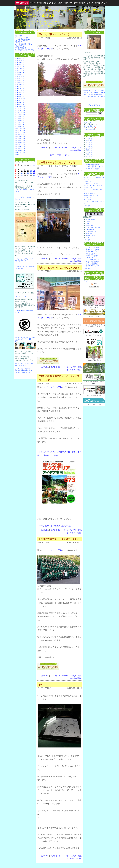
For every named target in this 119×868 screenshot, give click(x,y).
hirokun (88, 222)
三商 (88, 237)
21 (31, 173)
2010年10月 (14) (20, 113)
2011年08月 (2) (20, 95)
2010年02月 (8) (20, 125)
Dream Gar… (90, 258)
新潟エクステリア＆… (93, 266)
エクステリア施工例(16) (22, 40)
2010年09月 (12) (20, 115)
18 (22, 173)
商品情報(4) (18, 42)
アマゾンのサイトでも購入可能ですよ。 (55, 526)
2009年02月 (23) (20, 149)
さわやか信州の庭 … (93, 264)
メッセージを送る (94, 105)
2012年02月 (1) (20, 83)
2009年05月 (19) (20, 143)
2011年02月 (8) (20, 105)
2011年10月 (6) (20, 91)
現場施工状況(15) (20, 48)
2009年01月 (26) (20, 151)
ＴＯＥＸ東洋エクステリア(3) (24, 50)
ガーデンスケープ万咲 (53, 387)
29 (34, 175)
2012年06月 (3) (20, 77)
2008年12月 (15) (20, 153)
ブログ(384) (19, 36)
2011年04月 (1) (20, 101)
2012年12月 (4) (20, 67)
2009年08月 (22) (20, 137)
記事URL (45, 148)
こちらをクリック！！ (22, 296)
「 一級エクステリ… (93, 260)
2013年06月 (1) (20, 59)
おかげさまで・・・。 (91, 199)
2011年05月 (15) (20, 99)
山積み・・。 (88, 181)
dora (88, 223)
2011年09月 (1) (20, 93)
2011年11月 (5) (20, 89)
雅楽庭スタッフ (91, 236)
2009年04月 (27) (20, 145)
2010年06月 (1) (20, 119)
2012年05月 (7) (20, 79)
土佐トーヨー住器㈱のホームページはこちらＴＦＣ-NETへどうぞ (25, 339)
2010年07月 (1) (20, 117)
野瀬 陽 (89, 233)
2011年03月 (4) (20, 103)
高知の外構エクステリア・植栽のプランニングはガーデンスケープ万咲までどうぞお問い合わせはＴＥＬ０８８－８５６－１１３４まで (94, 95)
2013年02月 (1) (20, 65)
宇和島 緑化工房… (93, 256)
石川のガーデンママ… (93, 248)
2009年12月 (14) (20, 129)
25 (22, 175)
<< (19, 163)
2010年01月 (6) (20, 127)
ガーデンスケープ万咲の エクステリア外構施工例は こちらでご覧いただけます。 (24, 371)
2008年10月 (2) (20, 155)
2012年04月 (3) (20, 81)
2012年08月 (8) (20, 73)
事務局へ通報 (75, 150)
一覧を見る (87, 206)
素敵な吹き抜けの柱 (93, 165)
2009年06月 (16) (20, 141)
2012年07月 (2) (20, 75)
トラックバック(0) (69, 148)
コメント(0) (55, 148)
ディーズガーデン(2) (21, 38)
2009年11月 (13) (20, 131)
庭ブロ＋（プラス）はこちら (59, 155)
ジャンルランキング (90, 126)
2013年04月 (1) (20, 60)
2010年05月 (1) (20, 121)
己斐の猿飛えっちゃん (93, 228)
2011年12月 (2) (20, 87)
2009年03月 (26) (20, 147)
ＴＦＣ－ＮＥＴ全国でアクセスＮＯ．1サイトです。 (25, 365)
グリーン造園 (90, 220)
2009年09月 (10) (20, 135)
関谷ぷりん (90, 150)
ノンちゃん (90, 138)
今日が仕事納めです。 (91, 193)
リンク (86, 281)
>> (31, 163)
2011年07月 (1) (20, 97)
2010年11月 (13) (20, 111)
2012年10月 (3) (20, 71)
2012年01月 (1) (20, 85)
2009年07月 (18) (20, 139)
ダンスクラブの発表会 (91, 183)
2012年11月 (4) (20, 69)
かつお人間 (88, 197)
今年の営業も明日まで (91, 195)
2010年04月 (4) (20, 123)
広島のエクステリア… (93, 252)
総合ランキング (89, 122)
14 (31, 171)
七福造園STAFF (91, 231)
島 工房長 (89, 140)
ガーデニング (90, 130)
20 (28, 173)
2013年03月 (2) (20, 63)
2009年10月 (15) (20, 133)
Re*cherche (90, 229)
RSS (94, 284)
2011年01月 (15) (20, 107)
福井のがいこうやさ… (93, 250)
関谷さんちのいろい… (93, 254)
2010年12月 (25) (20, 109)
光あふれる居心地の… (93, 262)
